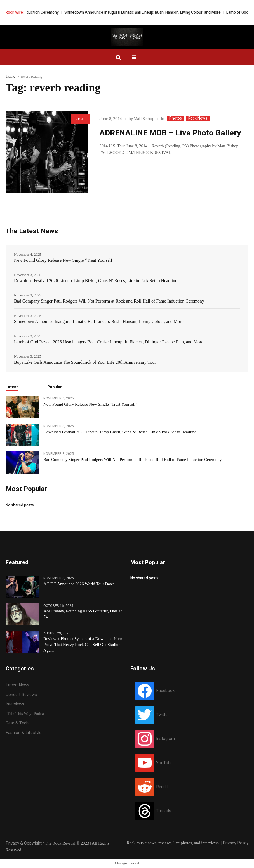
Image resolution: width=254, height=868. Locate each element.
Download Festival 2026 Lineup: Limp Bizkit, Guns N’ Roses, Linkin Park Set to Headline (96, 281)
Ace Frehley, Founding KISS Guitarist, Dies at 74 (83, 614)
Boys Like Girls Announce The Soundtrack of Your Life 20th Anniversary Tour (85, 362)
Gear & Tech (17, 723)
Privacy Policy (236, 843)
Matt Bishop (144, 119)
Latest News (17, 685)
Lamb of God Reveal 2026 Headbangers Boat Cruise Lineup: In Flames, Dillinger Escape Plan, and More (109, 342)
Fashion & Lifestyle (23, 733)
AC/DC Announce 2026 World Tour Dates (79, 584)
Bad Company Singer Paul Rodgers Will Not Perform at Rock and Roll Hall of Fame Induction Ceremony (109, 301)
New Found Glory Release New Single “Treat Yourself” (64, 260)
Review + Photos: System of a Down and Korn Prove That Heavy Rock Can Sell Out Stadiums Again (83, 645)
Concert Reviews (21, 695)
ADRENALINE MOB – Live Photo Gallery (170, 133)
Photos (176, 118)
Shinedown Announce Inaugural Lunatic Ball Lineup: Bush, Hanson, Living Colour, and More (155, 12)
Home (10, 76)
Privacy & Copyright (24, 843)
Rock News (198, 118)
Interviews (15, 704)
